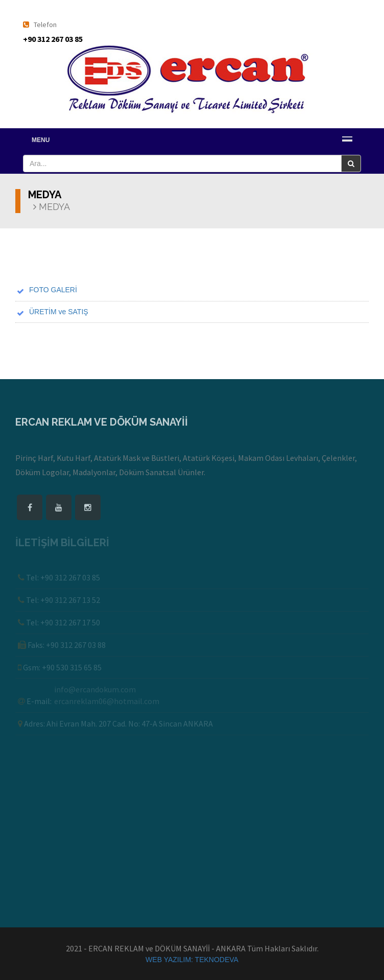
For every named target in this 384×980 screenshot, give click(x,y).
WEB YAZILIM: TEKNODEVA (192, 960)
